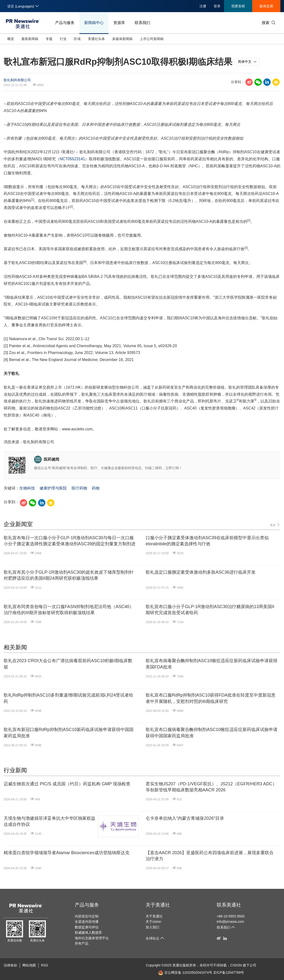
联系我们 (142, 23)
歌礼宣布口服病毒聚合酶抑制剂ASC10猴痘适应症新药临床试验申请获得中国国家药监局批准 (212, 733)
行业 (63, 39)
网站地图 (29, 965)
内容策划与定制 (87, 916)
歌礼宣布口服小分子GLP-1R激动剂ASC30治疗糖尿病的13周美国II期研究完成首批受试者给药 (210, 610)
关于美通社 (158, 905)
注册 (203, 6)
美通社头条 (96, 39)
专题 (49, 39)
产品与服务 (65, 23)
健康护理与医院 (53, 488)
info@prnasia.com (230, 922)
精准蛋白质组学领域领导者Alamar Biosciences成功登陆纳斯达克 (67, 853)
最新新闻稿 (30, 39)
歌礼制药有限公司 (17, 80)
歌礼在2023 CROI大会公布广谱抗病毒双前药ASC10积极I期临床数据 (68, 664)
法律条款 (10, 965)
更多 (275, 525)
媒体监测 (266, 6)
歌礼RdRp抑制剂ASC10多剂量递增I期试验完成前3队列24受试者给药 (68, 698)
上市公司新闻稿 (152, 39)
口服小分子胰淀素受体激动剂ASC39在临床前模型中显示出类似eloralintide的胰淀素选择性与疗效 (207, 541)
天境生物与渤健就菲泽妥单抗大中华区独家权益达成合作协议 (50, 821)
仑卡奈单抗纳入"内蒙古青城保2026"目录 (185, 818)
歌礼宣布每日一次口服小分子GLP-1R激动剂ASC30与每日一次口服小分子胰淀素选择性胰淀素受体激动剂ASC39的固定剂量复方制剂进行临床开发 (70, 541)
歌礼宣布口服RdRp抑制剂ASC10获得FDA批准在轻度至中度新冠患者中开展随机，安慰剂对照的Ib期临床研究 (211, 698)
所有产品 (82, 943)
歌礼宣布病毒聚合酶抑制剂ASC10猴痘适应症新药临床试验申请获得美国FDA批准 (212, 664)
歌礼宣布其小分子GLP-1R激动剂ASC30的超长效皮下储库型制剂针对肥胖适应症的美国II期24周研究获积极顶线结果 (69, 575)
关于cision (153, 922)
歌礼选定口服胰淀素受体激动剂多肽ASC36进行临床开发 (201, 572)
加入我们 (152, 927)
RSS (45, 965)
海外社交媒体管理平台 (92, 938)
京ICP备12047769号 (229, 972)
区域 (77, 39)
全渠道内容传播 (87, 922)
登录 (217, 6)
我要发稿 (238, 6)
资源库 (119, 23)
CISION (236, 965)
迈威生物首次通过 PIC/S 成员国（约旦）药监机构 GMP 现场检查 (67, 784)
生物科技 (27, 488)
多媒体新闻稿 (122, 39)
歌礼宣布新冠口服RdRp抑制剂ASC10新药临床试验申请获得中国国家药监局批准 (69, 733)
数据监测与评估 (87, 927)
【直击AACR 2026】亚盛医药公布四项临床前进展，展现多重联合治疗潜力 (210, 856)
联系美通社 (229, 905)
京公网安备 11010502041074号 (185, 972)
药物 (96, 488)
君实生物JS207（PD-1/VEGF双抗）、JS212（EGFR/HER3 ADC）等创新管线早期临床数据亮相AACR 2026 (211, 787)
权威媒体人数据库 (88, 932)
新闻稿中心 (94, 23)
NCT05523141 (72, 159)
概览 (11, 39)
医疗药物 (79, 488)
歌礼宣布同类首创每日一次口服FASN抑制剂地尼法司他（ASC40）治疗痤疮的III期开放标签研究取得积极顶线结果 (69, 610)
